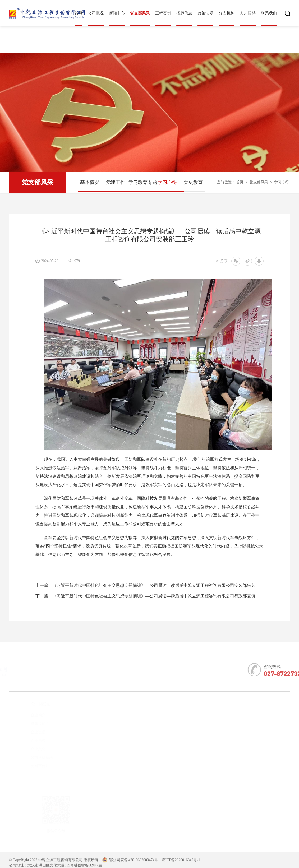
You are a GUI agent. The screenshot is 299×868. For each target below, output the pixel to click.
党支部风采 (140, 13)
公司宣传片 (31, 766)
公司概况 (96, 13)
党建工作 (116, 182)
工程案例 (163, 13)
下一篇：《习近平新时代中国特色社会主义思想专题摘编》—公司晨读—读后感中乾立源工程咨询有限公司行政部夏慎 (145, 596)
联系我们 (269, 13)
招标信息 (184, 13)
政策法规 (205, 13)
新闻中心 (117, 13)
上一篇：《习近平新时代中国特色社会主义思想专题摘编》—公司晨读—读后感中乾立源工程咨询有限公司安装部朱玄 (145, 585)
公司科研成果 (33, 757)
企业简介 (29, 715)
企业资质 (29, 732)
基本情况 (90, 182)
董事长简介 (31, 724)
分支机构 (227, 13)
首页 (240, 182)
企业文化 (29, 749)
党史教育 (193, 182)
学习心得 (167, 182)
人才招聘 (248, 13)
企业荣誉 (29, 741)
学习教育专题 (141, 182)
